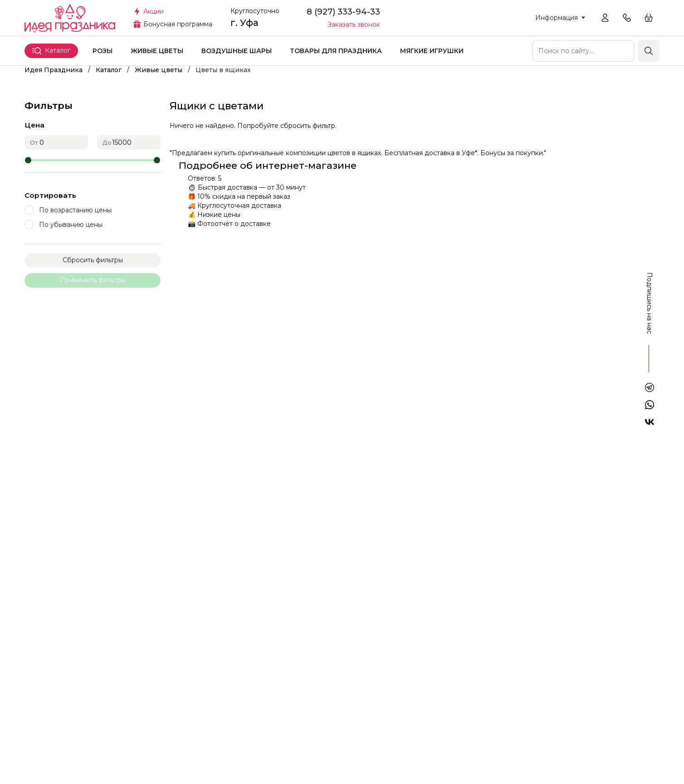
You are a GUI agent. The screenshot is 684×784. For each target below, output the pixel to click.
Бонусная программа (178, 24)
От (34, 143)
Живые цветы (157, 51)
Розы (103, 51)
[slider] (28, 160)
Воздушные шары (237, 51)
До (107, 143)
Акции (154, 11)
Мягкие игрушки (432, 51)
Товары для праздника (336, 51)
